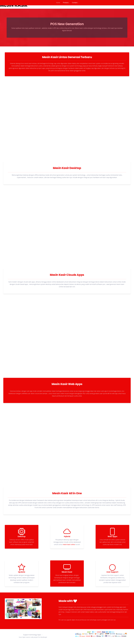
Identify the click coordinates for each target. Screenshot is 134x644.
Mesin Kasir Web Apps (67, 384)
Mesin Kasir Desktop (67, 168)
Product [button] (66, 3)
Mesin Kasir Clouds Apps (67, 275)
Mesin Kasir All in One (67, 493)
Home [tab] (58, 3)
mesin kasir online (69, 544)
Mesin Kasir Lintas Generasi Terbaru (67, 57)
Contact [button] (75, 3)
